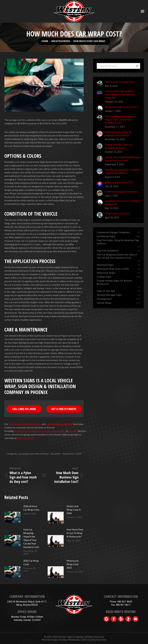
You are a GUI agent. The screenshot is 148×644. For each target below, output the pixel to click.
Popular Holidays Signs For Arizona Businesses (119, 146)
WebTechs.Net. (99, 640)
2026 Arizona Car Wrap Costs (31, 508)
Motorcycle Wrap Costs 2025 (73, 564)
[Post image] (12, 514)
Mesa (26, 431)
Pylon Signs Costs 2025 (117, 214)
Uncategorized (26, 454)
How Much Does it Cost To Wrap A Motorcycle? (75, 533)
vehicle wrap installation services (25, 424)
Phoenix (18, 431)
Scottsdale (45, 431)
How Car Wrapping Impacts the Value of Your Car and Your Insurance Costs (31, 538)
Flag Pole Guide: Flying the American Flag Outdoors (118, 134)
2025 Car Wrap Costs (31, 562)
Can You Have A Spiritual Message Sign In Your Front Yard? (122, 159)
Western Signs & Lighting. (71, 637)
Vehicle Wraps (42, 454)
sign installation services (60, 424)
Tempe (62, 431)
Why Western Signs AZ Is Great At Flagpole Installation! (122, 171)
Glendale (73, 431)
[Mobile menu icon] (142, 11)
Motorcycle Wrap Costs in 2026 (74, 510)
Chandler (34, 431)
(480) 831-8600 (25, 438)
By (56, 454)
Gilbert (54, 431)
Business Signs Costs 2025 (119, 182)
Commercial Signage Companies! (122, 192)
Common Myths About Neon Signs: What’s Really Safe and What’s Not (120, 95)
